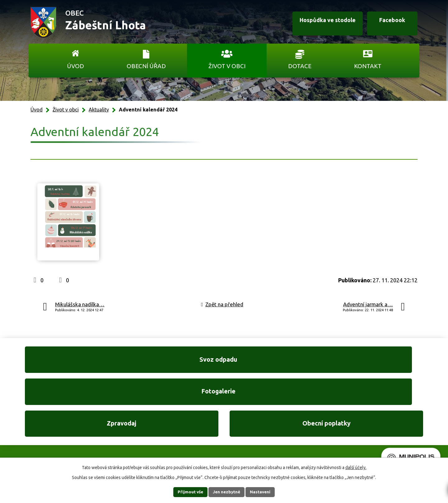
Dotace (300, 66)
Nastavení (264, 492)
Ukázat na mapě (305, 436)
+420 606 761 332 (158, 423)
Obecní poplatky (380, 362)
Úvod (75, 66)
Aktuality (99, 110)
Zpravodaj (276, 362)
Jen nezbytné (227, 492)
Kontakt (368, 66)
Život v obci (227, 66)
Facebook (388, 23)
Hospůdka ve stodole (319, 23)
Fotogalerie (172, 362)
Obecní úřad (146, 66)
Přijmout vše (187, 492)
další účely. (356, 467)
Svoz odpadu (68, 362)
